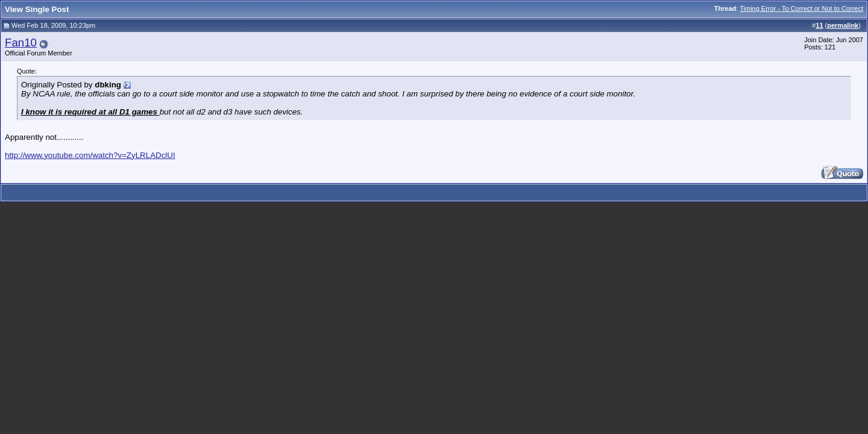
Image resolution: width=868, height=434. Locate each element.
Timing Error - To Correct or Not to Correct (801, 8)
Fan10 (21, 42)
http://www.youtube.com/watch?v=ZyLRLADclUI (90, 155)
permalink (843, 25)
